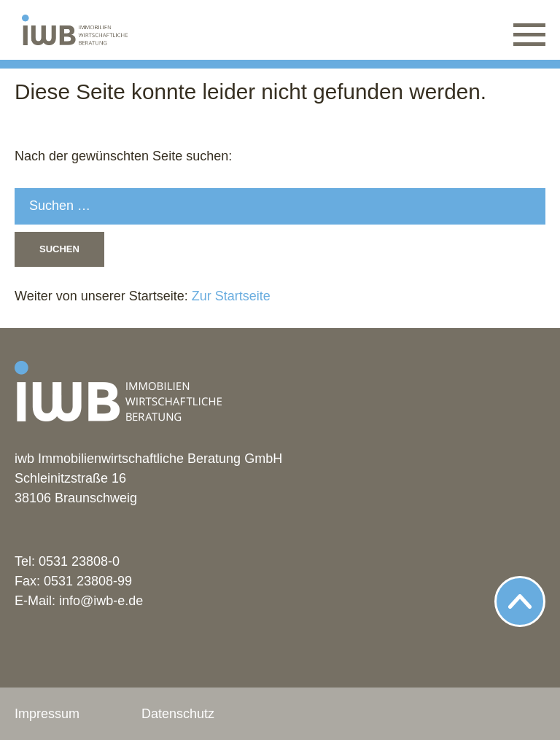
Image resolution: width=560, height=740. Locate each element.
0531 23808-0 (79, 561)
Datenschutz (178, 714)
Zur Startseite (229, 296)
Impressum (47, 714)
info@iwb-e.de (101, 601)
